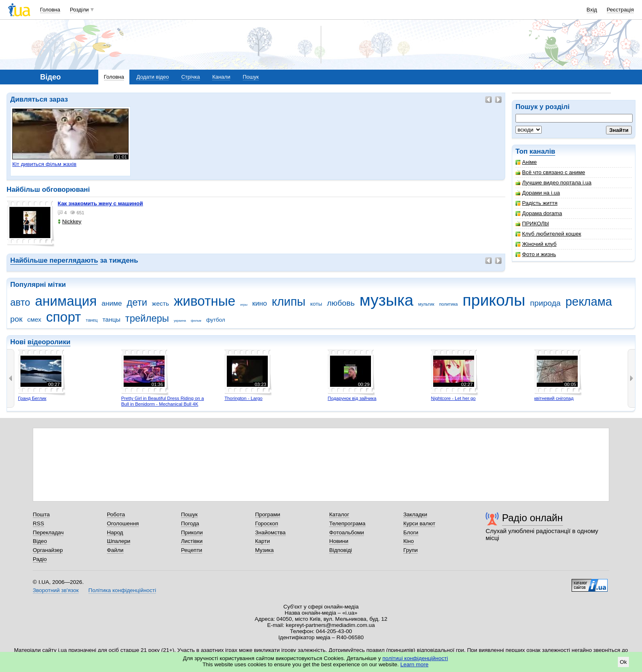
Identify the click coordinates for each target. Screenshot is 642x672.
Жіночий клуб (536, 244)
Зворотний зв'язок (56, 590)
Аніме (526, 162)
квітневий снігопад (554, 398)
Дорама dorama (539, 213)
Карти (262, 541)
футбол (216, 320)
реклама (589, 302)
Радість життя (537, 203)
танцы (111, 319)
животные (205, 301)
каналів (542, 151)
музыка (387, 300)
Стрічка (191, 77)
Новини (339, 541)
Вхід (592, 10)
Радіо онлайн (532, 518)
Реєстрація (620, 10)
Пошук (251, 77)
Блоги (411, 532)
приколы (494, 300)
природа (546, 303)
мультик (426, 304)
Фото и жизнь (536, 254)
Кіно (409, 541)
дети (137, 302)
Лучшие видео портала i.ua (553, 183)
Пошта (41, 514)
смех (34, 319)
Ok (623, 662)
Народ (115, 532)
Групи (410, 550)
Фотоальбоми (347, 532)
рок (16, 319)
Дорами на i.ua (538, 193)
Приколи (192, 532)
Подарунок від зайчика (352, 398)
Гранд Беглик (32, 398)
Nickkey (70, 221)
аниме (112, 303)
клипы (289, 302)
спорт (64, 317)
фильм (196, 321)
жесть (160, 303)
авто (20, 302)
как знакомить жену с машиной (101, 203)
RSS (38, 523)
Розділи (79, 10)
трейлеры (147, 318)
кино (260, 303)
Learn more (415, 664)
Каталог (339, 514)
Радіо (40, 559)
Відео (40, 541)
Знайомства (270, 532)
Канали (221, 77)
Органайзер (48, 550)
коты (316, 304)
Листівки (192, 541)
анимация (66, 301)
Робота (116, 514)
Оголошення (123, 523)
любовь (341, 303)
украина (180, 321)
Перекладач (48, 532)
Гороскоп (267, 523)
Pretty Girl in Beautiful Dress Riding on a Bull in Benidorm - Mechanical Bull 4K (163, 401)
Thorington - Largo (243, 398)
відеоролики (49, 342)
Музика (264, 550)
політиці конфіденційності (415, 658)
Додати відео (153, 77)
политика (448, 304)
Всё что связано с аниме (550, 172)
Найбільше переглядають (54, 260)
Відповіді (341, 550)
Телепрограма (347, 523)
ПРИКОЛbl (532, 224)
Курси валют (419, 523)
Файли (115, 550)
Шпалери (119, 541)
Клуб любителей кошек (548, 234)
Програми (268, 514)
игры (244, 305)
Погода (190, 523)
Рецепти (192, 550)
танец (92, 320)
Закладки (415, 514)
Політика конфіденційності (122, 590)
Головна (50, 10)
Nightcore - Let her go (453, 398)
